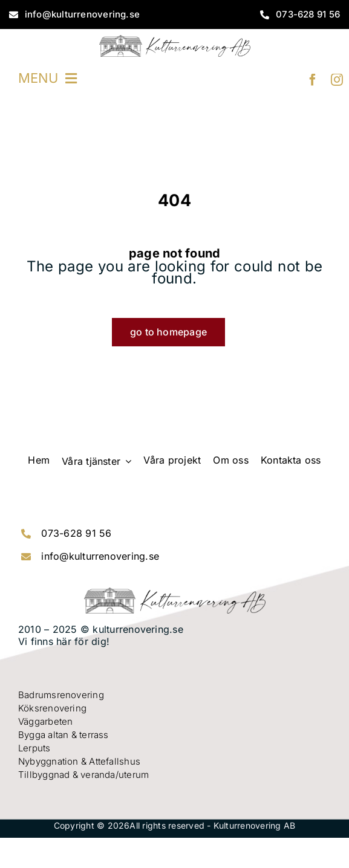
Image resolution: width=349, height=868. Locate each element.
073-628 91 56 (76, 533)
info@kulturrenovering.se (100, 556)
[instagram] (337, 80)
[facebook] (313, 80)
